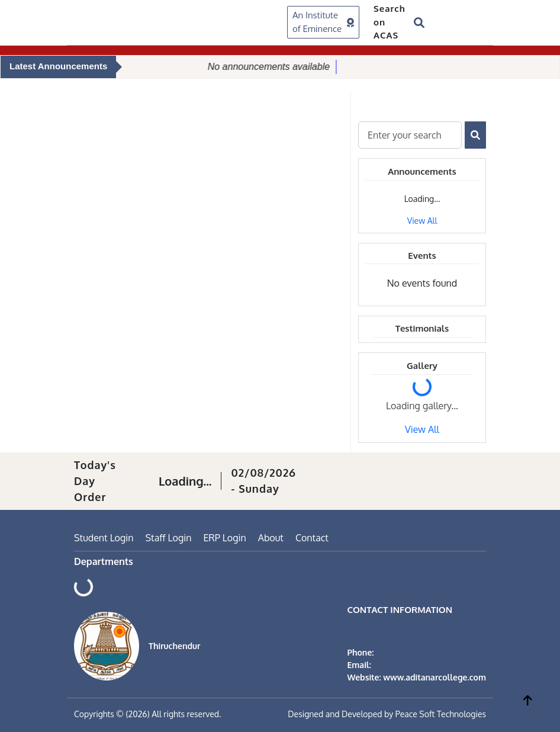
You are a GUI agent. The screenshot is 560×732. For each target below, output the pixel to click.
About (271, 538)
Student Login (104, 538)
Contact (312, 538)
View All (422, 221)
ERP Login (224, 538)
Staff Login (169, 538)
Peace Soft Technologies (441, 714)
